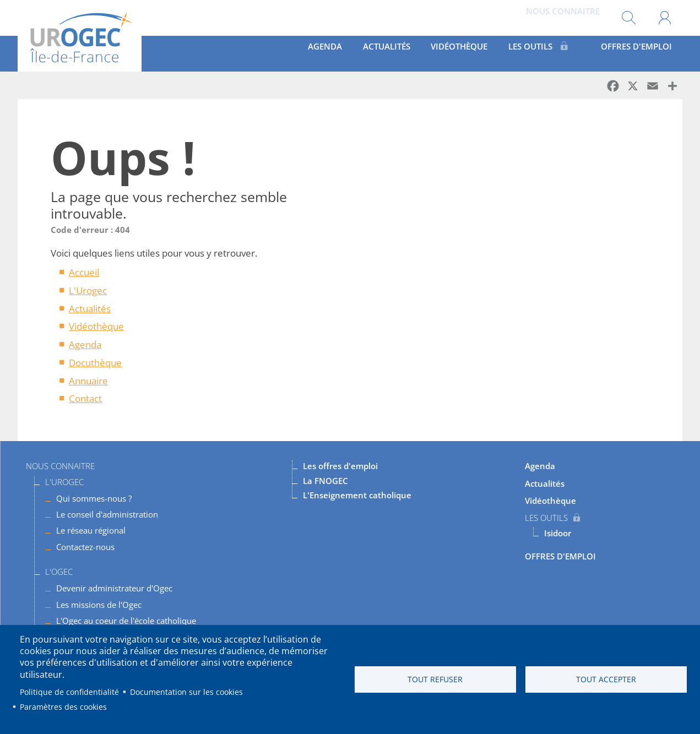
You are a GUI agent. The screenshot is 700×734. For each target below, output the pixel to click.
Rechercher (629, 18)
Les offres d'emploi (340, 466)
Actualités (396, 53)
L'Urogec (88, 290)
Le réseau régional (91, 530)
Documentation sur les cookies (186, 692)
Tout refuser (435, 679)
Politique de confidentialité (69, 692)
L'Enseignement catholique (357, 495)
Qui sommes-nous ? (94, 498)
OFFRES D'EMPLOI (636, 53)
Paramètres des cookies (63, 707)
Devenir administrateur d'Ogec (114, 588)
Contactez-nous (85, 547)
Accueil (84, 272)
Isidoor (558, 533)
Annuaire (88, 381)
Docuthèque (95, 363)
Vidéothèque (470, 53)
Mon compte (664, 18)
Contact (85, 398)
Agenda (335, 53)
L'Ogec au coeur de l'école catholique (126, 621)
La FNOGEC (325, 481)
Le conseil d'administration (107, 514)
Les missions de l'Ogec (99, 605)
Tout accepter (606, 679)
